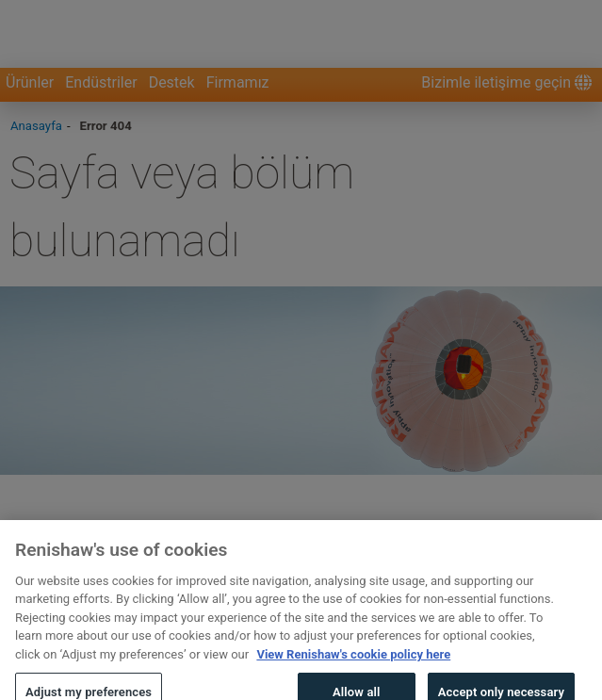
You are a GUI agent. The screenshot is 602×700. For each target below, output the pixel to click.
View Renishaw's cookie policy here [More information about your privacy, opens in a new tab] (353, 667)
